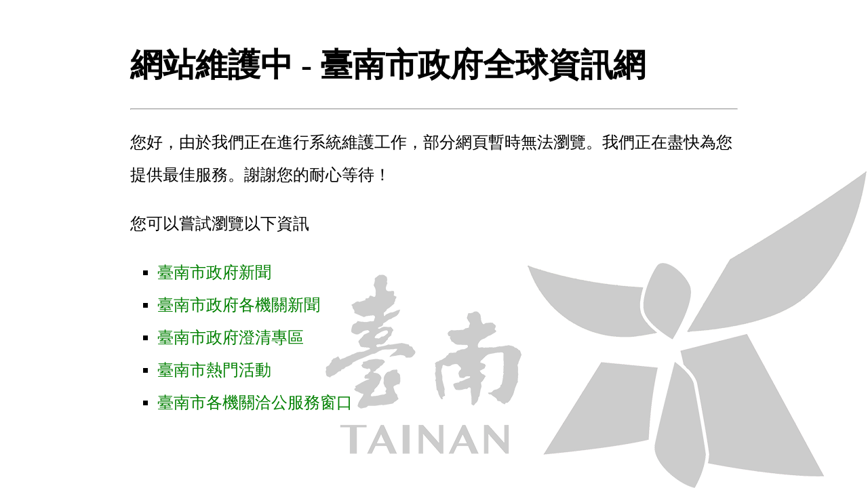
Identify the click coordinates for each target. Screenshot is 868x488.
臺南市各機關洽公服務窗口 (255, 403)
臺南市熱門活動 (214, 370)
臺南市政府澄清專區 (231, 338)
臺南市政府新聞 (214, 272)
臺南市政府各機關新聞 (239, 305)
